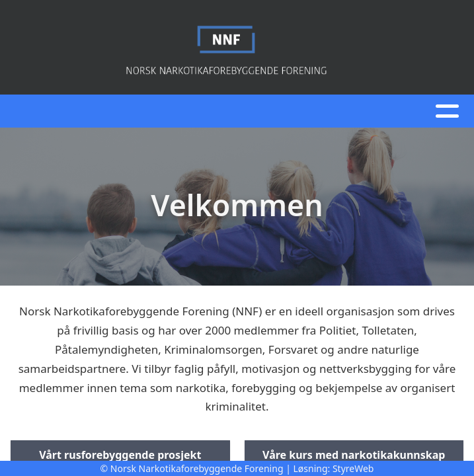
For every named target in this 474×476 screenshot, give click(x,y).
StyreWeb (353, 468)
